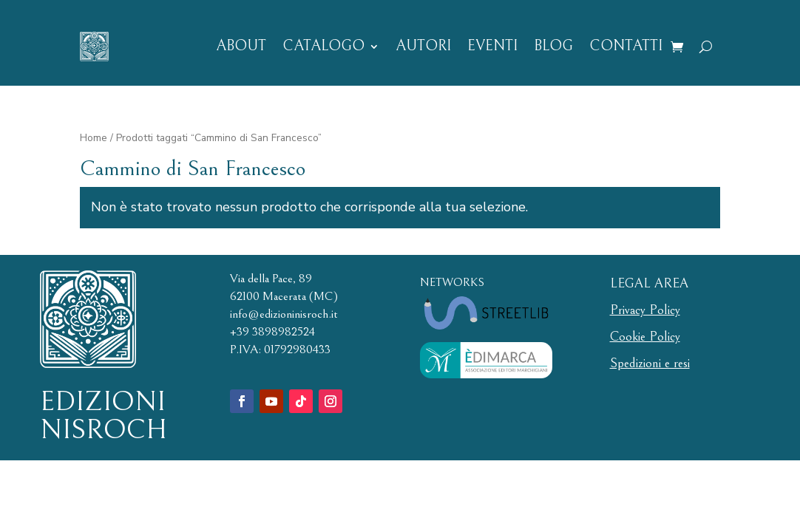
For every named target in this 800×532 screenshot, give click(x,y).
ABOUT (241, 46)
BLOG (553, 46)
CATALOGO (323, 46)
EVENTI (492, 46)
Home (94, 138)
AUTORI (423, 46)
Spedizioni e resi (650, 363)
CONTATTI (626, 46)
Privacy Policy (645, 310)
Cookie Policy (645, 337)
